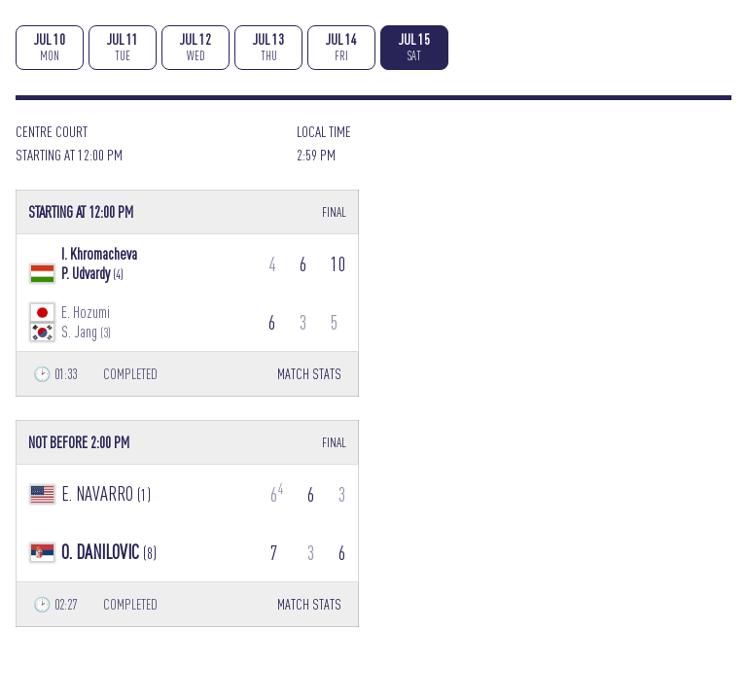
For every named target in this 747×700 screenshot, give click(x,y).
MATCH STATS (309, 374)
